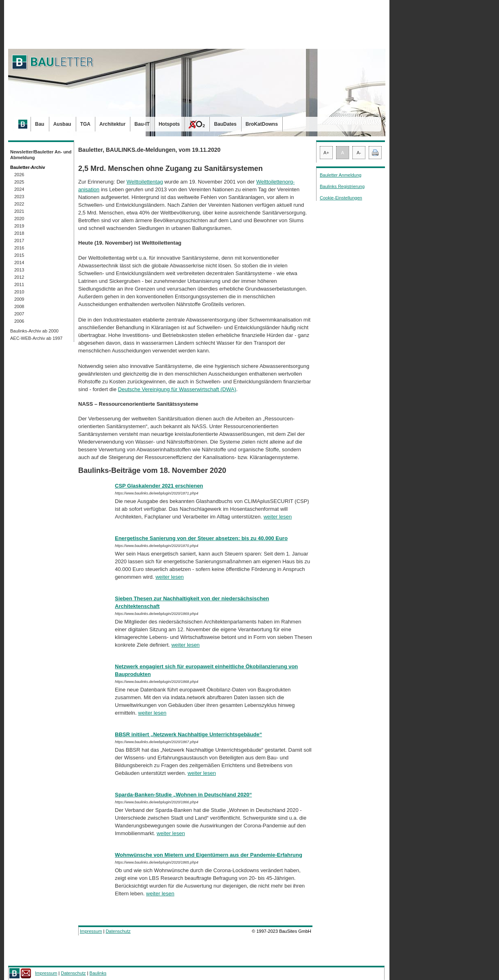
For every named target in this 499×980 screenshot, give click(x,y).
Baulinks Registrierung (342, 186)
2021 (19, 211)
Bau (40, 124)
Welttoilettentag (145, 182)
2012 (19, 277)
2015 (19, 255)
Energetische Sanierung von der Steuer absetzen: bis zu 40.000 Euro (201, 538)
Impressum (91, 931)
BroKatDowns (262, 124)
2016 (19, 248)
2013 (19, 270)
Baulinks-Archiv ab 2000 (34, 331)
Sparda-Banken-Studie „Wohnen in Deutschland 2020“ (183, 795)
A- (359, 153)
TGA (85, 124)
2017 (19, 241)
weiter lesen (278, 517)
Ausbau (62, 124)
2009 (19, 299)
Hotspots (169, 124)
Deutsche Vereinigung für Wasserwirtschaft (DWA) (177, 389)
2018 (19, 233)
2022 (19, 204)
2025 (19, 182)
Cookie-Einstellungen (341, 198)
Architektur (112, 124)
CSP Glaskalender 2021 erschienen (159, 486)
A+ (326, 153)
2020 (19, 219)
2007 (19, 314)
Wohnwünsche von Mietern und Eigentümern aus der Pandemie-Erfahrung (209, 855)
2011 (19, 284)
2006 (19, 321)
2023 (19, 197)
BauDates (225, 124)
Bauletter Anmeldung (341, 175)
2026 (19, 175)
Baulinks (98, 973)
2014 (19, 262)
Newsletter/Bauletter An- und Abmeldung (41, 155)
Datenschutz (118, 931)
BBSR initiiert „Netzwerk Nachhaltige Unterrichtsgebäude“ (188, 734)
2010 (19, 292)
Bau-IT (142, 124)
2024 (19, 189)
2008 (19, 306)
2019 (19, 226)
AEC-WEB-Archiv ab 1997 (36, 338)
